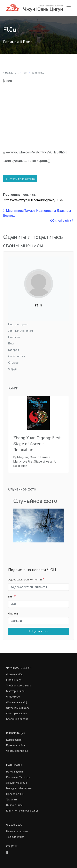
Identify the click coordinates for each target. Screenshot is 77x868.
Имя (11, 597)
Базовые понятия (17, 719)
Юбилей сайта (61, 220)
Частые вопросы (17, 751)
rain (25, 73)
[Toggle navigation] (69, 8)
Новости (14, 337)
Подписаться (38, 631)
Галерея (14, 350)
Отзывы (14, 363)
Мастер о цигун (16, 691)
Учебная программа (19, 686)
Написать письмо (17, 831)
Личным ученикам (21, 331)
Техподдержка (15, 837)
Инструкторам (18, 324)
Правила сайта (16, 745)
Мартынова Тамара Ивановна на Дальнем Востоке (37, 213)
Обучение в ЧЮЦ (16, 702)
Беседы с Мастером (19, 788)
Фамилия (14, 614)
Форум (13, 369)
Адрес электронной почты (25, 580)
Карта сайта (14, 740)
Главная (11, 42)
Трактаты (12, 800)
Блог (28, 42)
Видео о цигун (15, 805)
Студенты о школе (18, 708)
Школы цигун (14, 680)
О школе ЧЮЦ (15, 674)
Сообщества (17, 356)
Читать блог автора (20, 179)
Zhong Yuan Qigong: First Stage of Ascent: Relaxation (37, 444)
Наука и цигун (14, 772)
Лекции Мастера (17, 783)
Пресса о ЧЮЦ (15, 794)
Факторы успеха (16, 713)
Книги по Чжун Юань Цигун (22, 811)
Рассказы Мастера (18, 777)
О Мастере (13, 697)
